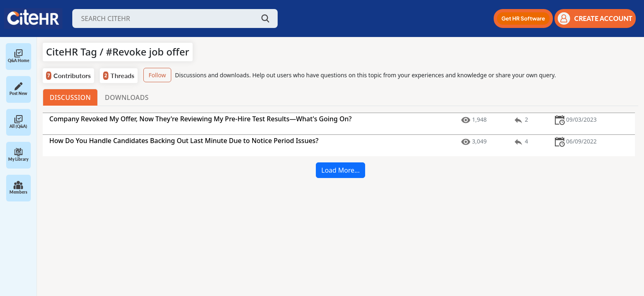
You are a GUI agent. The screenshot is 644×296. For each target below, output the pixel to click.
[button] (523, 18)
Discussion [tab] (70, 97)
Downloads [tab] (127, 97)
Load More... (340, 170)
